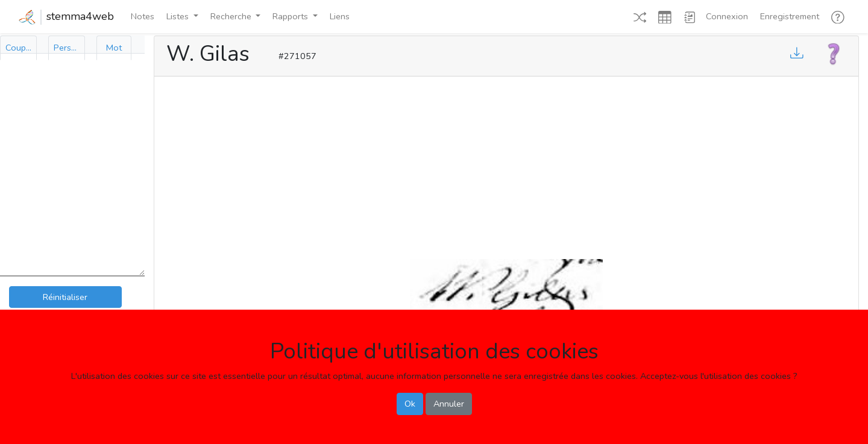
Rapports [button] (291, 16)
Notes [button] (143, 16)
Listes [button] (179, 16)
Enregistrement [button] (790, 16)
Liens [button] (340, 16)
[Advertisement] (506, 165)
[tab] (18, 48)
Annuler (449, 404)
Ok (410, 404)
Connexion (727, 16)
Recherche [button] (232, 16)
